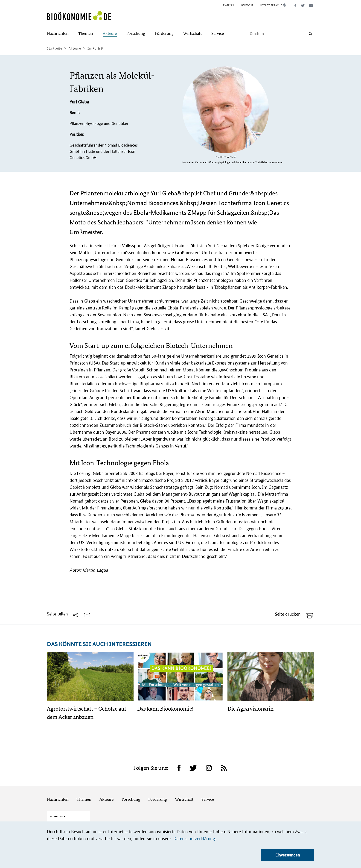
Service (208, 799)
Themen (84, 799)
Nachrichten (58, 799)
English (228, 5)
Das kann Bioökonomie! (165, 709)
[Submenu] (58, 34)
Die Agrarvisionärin (250, 709)
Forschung (131, 799)
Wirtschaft (184, 799)
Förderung (158, 799)
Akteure (106, 799)
